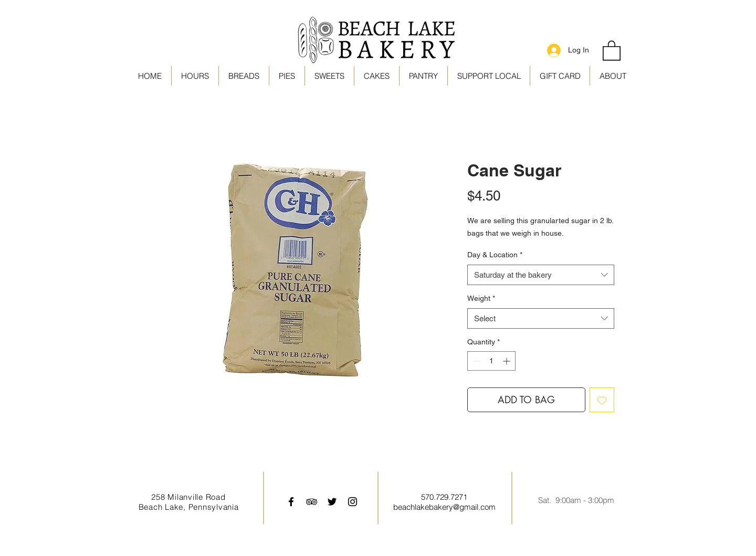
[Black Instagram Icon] (353, 502)
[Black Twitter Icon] (332, 502)
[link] (612, 50)
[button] (489, 76)
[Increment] (507, 361)
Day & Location (495, 255)
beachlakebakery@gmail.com (444, 507)
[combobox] (541, 275)
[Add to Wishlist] (602, 400)
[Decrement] (475, 361)
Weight (481, 298)
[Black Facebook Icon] (291, 502)
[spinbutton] (491, 361)
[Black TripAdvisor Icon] (312, 502)
